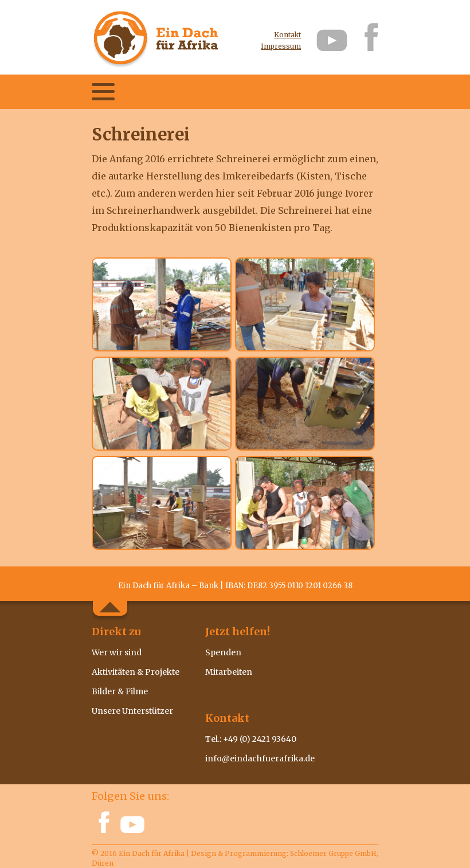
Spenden (223, 652)
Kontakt (287, 35)
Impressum (281, 47)
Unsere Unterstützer (132, 711)
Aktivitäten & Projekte (136, 672)
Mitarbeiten (229, 672)
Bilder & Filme (120, 691)
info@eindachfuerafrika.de (260, 758)
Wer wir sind (117, 652)
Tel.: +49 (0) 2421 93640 (251, 739)
